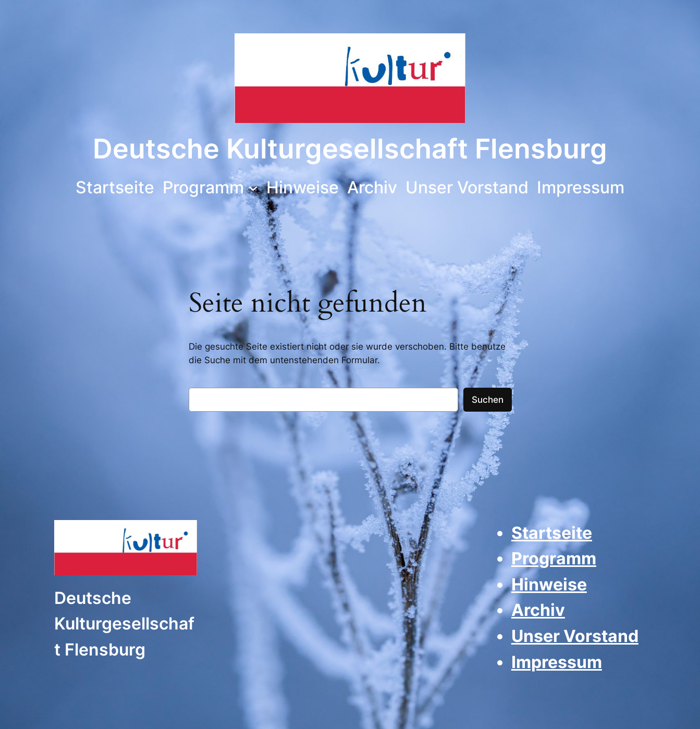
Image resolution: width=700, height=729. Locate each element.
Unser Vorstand (575, 636)
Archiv (538, 610)
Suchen (488, 400)
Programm (554, 558)
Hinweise (549, 584)
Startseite (552, 533)
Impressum (557, 662)
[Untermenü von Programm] (253, 187)
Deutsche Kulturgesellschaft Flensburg (350, 149)
